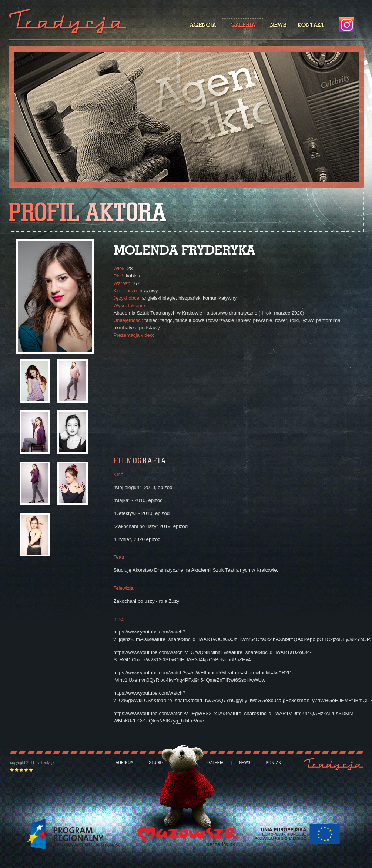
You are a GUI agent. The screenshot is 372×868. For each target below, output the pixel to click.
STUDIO (156, 763)
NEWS (245, 763)
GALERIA (215, 763)
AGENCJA (125, 763)
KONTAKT (275, 763)
